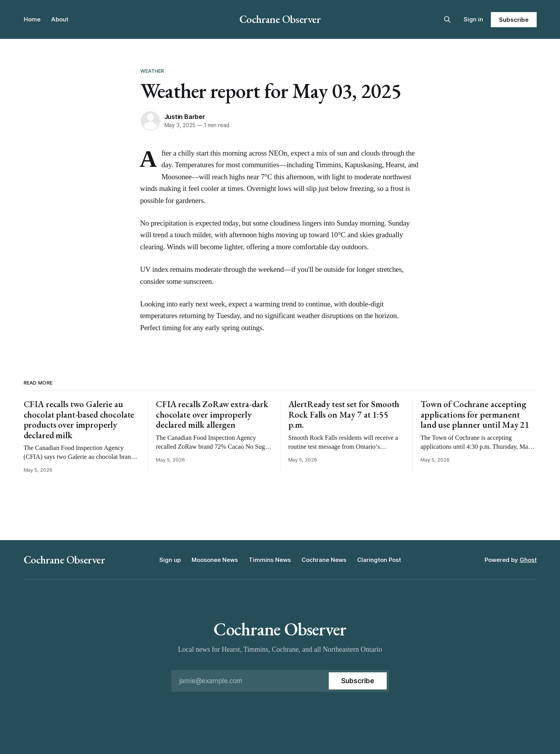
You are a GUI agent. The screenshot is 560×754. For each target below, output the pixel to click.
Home (32, 19)
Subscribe (514, 20)
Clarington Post (379, 560)
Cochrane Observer (280, 19)
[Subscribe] (358, 681)
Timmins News (270, 560)
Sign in (473, 19)
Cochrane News (324, 560)
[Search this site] (447, 19)
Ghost (528, 560)
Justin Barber (185, 117)
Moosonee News (215, 560)
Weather (152, 71)
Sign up (170, 560)
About (60, 19)
